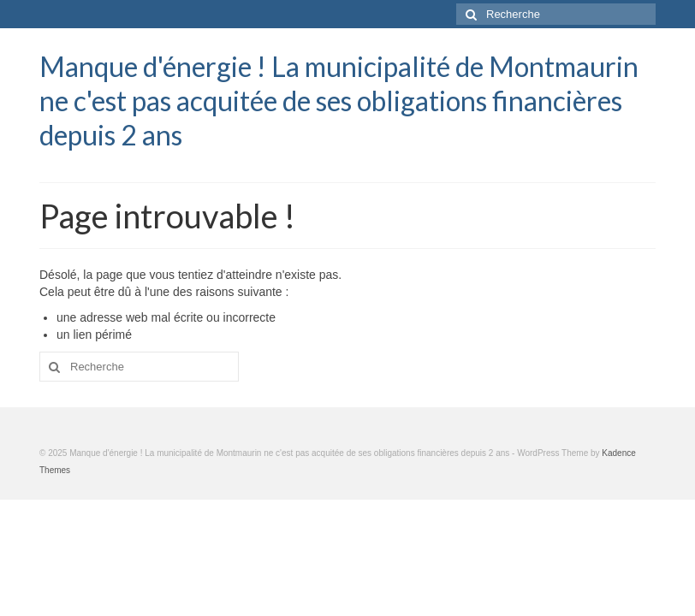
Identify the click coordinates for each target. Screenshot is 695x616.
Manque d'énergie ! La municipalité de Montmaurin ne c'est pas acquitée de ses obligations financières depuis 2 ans (339, 101)
